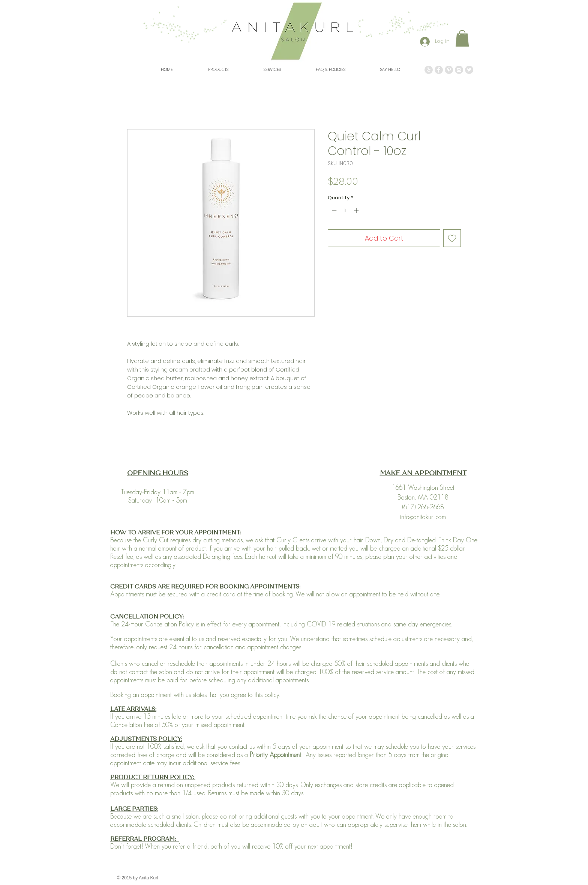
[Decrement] (333, 211)
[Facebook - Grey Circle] (439, 70)
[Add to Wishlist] (452, 238)
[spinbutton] (345, 211)
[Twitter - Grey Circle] (469, 70)
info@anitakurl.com (423, 517)
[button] (462, 38)
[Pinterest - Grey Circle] (449, 70)
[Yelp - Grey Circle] (429, 70)
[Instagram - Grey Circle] (459, 70)
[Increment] (357, 211)
